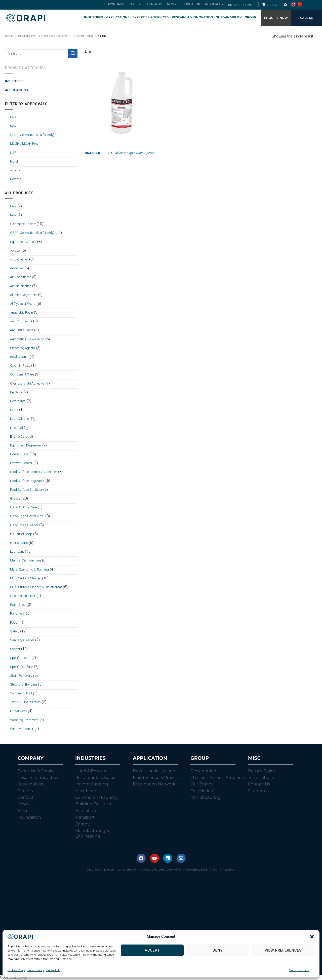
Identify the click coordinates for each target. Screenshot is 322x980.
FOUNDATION (192, 5)
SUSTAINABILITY (229, 17)
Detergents (18, 401)
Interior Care (19, 543)
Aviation (16, 170)
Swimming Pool (21, 693)
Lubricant (17, 552)
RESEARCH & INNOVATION (192, 17)
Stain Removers (21, 676)
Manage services (299, 970)
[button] (312, 937)
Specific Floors (20, 658)
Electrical (16, 428)
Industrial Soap (21, 534)
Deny (218, 950)
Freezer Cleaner (21, 463)
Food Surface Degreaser (27, 481)
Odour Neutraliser (23, 596)
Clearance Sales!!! (23, 224)
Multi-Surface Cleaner (26, 578)
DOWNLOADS (124, 5)
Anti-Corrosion (20, 322)
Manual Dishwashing (26, 561)
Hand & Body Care (23, 507)
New (13, 126)
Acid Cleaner (19, 259)
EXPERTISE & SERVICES (150, 17)
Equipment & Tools (23, 242)
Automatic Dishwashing (27, 339)
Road (14, 623)
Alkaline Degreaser (24, 295)
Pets (13, 117)
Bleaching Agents (23, 348)
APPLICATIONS (118, 17)
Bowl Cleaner (19, 357)
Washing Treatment (24, 720)
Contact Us (53, 970)
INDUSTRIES (94, 17)
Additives (17, 268)
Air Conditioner (21, 277)
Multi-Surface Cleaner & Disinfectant (36, 587)
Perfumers (17, 614)
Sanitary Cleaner (22, 640)
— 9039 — (120, 153)
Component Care (22, 375)
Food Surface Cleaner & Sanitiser (34, 472)
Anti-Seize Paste (22, 330)
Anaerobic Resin (22, 313)
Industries (26, 36)
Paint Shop (18, 605)
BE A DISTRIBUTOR (241, 5)
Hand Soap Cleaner (24, 525)
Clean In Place (20, 366)
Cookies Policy (16, 970)
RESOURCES (214, 5)
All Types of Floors (23, 304)
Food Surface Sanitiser (26, 490)
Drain (14, 410)
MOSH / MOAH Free (24, 144)
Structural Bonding (24, 684)
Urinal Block (18, 711)
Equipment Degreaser (26, 445)
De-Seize (16, 392)
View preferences (283, 950)
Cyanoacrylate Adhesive (27, 383)
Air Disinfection (21, 286)
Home (9, 36)
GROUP (251, 17)
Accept (152, 950)
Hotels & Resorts (53, 36)
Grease (15, 498)
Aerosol (15, 251)
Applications (16, 90)
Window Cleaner (22, 729)
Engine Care (19, 437)
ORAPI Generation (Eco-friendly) (32, 135)
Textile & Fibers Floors (25, 702)
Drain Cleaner (20, 419)
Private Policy (36, 970)
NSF (13, 153)
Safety (15, 631)
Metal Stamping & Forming (29, 569)
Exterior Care (19, 454)
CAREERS (143, 5)
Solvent (15, 649)
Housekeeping (82, 36)
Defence (16, 179)
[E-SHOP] (264, 5)
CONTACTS (160, 5)
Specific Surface (22, 667)
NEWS (175, 5)
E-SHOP (273, 5)
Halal (14, 161)
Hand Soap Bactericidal (27, 516)
